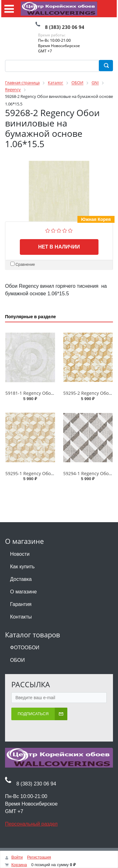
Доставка (21, 579)
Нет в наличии (59, 247)
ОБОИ (17, 660)
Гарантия (21, 604)
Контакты (21, 617)
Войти (17, 857)
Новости (20, 554)
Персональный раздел (31, 824)
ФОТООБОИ (25, 648)
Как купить (22, 567)
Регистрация (39, 857)
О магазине (23, 592)
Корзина (19, 865)
